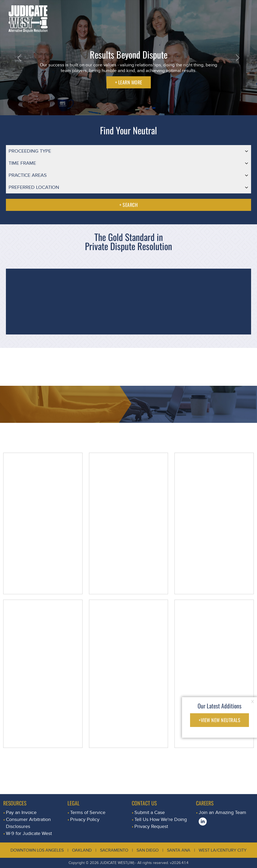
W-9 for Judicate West (29, 833)
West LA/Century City (223, 850)
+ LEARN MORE (129, 82)
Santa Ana (179, 850)
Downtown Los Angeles (37, 850)
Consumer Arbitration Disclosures (28, 823)
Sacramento (114, 850)
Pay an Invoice (21, 813)
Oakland (82, 850)
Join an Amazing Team (222, 813)
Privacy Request (151, 826)
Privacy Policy (85, 820)
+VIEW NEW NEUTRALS (219, 720)
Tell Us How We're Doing (161, 820)
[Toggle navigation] (247, 7)
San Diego (148, 850)
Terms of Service (88, 813)
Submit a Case (150, 813)
